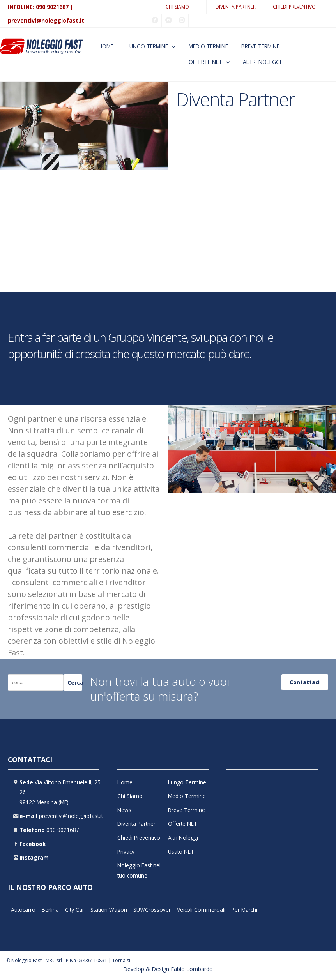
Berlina (50, 910)
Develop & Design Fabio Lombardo (168, 969)
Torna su (122, 960)
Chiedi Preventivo (294, 7)
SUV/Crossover (152, 910)
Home (106, 46)
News (124, 810)
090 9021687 (52, 7)
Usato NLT (181, 852)
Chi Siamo (177, 7)
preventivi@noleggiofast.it (46, 20)
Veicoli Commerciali (201, 910)
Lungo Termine (147, 46)
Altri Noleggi (262, 62)
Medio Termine (208, 46)
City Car (75, 910)
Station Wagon (109, 910)
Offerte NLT (205, 62)
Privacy (126, 852)
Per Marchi (244, 910)
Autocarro (23, 910)
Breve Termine (260, 46)
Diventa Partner (236, 7)
